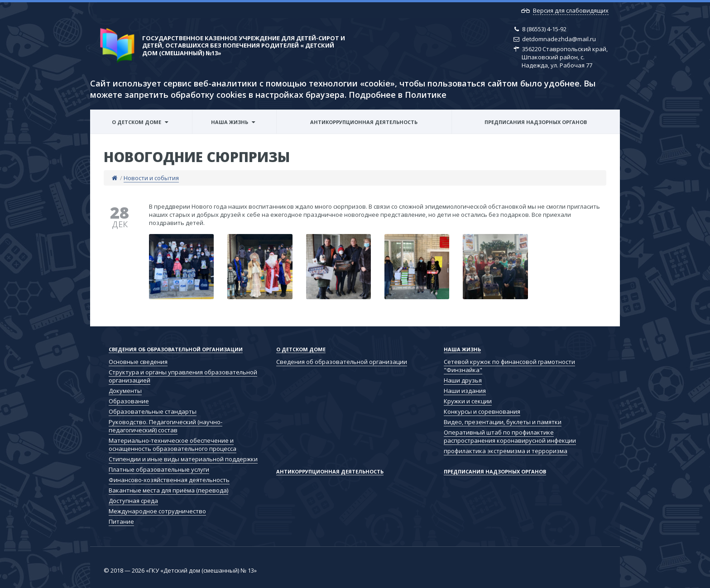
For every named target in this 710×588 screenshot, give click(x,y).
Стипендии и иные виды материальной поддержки (183, 459)
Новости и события (151, 178)
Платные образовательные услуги (159, 469)
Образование (129, 401)
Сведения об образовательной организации (176, 349)
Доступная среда (133, 501)
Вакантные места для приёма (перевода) (168, 490)
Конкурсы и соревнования (482, 411)
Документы (125, 391)
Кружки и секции (468, 401)
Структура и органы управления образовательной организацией (183, 376)
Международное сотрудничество (157, 511)
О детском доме (137, 122)
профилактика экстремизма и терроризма (506, 451)
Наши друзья (463, 380)
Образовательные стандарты (153, 411)
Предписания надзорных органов (536, 122)
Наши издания (465, 391)
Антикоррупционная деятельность (364, 122)
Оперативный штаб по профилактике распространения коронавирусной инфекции (510, 436)
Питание (121, 521)
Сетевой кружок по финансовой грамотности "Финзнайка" (509, 366)
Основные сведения (138, 362)
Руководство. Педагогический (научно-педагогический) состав (166, 426)
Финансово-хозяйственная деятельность (169, 480)
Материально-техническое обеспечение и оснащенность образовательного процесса (173, 445)
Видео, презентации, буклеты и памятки (503, 422)
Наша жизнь (230, 122)
